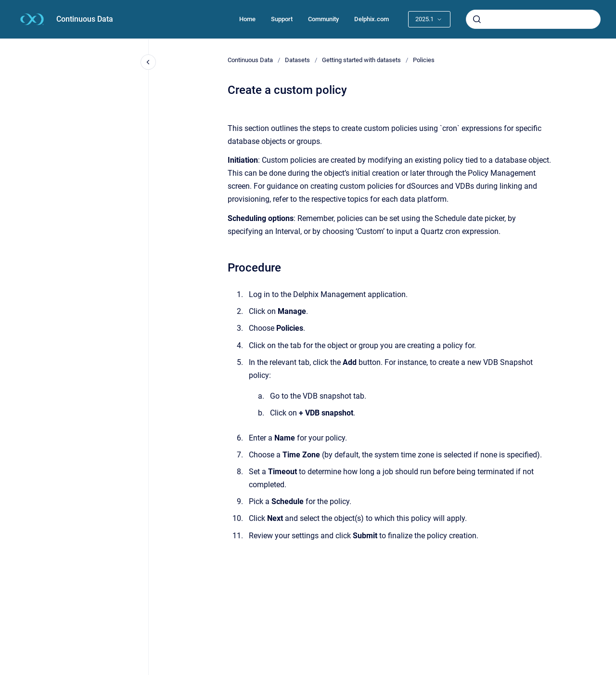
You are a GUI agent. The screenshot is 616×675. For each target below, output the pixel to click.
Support (282, 19)
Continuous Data (85, 19)
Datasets (297, 60)
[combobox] (533, 19)
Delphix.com (372, 19)
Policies (424, 60)
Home (247, 19)
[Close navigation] (148, 62)
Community (323, 19)
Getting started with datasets (361, 60)
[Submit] (477, 19)
